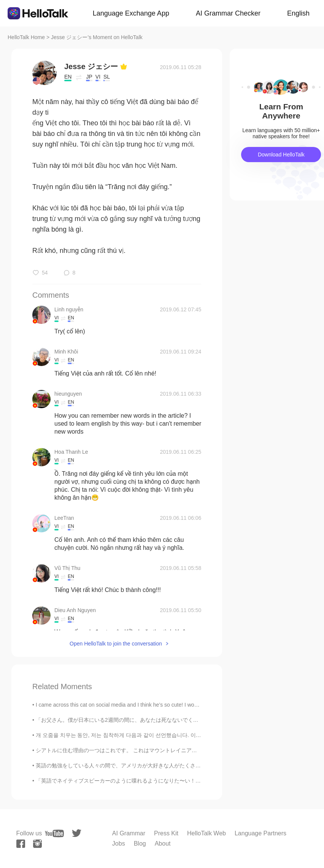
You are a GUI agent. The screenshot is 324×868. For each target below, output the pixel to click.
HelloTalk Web (206, 833)
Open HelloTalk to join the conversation (116, 644)
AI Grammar (129, 833)
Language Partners (260, 833)
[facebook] (21, 844)
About (163, 844)
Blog (140, 844)
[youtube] (54, 833)
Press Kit (166, 833)
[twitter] (77, 833)
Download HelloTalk (281, 155)
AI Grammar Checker (228, 13)
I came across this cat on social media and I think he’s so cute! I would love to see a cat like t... (147, 705)
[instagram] (37, 844)
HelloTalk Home (26, 37)
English (298, 13)
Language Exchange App (131, 13)
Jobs (119, 844)
